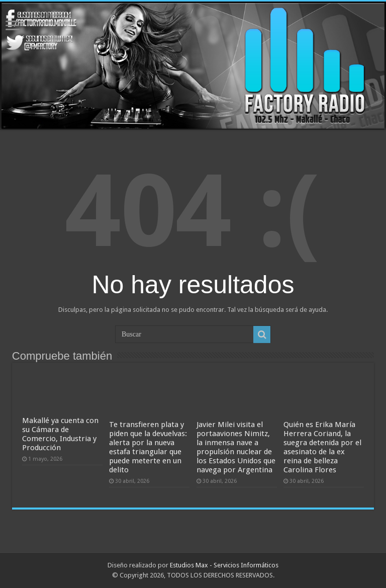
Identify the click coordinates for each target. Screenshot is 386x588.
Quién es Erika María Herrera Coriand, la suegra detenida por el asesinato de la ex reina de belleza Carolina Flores (322, 447)
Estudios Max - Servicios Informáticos (224, 565)
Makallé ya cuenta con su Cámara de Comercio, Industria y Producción (60, 434)
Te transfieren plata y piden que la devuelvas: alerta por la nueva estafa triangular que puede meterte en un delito (148, 447)
